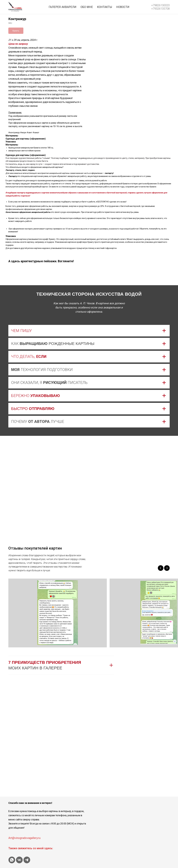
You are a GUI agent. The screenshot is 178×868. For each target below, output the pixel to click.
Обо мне (87, 7)
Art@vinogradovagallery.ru (24, 838)
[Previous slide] (161, 568)
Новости (123, 7)
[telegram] (27, 860)
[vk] (19, 860)
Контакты (105, 7)
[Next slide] (167, 568)
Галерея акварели (63, 7)
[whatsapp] (12, 860)
